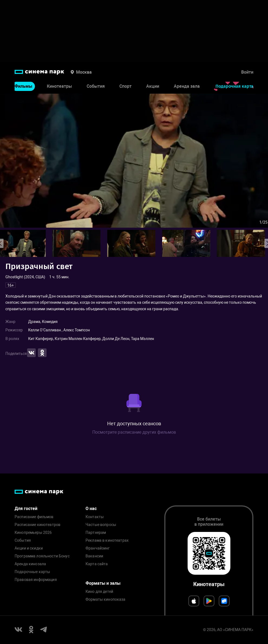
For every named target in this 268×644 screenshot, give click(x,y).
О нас (91, 509)
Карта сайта (97, 564)
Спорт (125, 86)
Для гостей (26, 509)
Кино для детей (99, 592)
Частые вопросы (101, 525)
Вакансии (94, 556)
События (96, 86)
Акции (153, 86)
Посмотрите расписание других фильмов (134, 432)
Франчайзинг (98, 548)
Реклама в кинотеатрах (107, 540)
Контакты (95, 517)
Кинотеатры (59, 86)
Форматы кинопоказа (106, 599)
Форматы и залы (103, 583)
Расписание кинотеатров (37, 525)
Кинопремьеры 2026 (33, 533)
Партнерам (96, 533)
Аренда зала (187, 86)
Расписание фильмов (34, 517)
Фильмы (23, 86)
